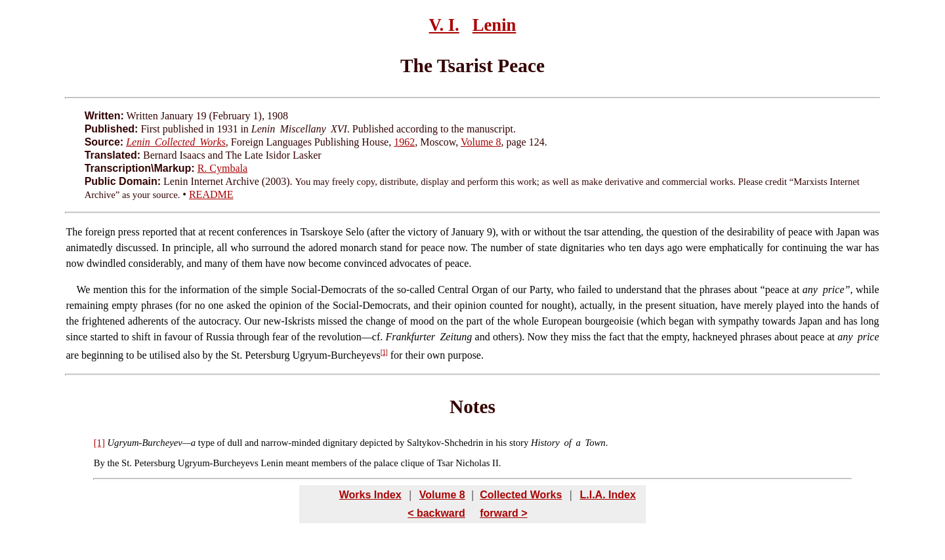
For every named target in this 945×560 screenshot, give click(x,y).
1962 (404, 142)
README (211, 194)
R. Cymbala (222, 168)
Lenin (494, 25)
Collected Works (521, 495)
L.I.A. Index (607, 495)
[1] (384, 352)
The (74, 232)
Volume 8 (481, 142)
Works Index (370, 495)
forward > (503, 513)
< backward (436, 513)
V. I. (444, 25)
